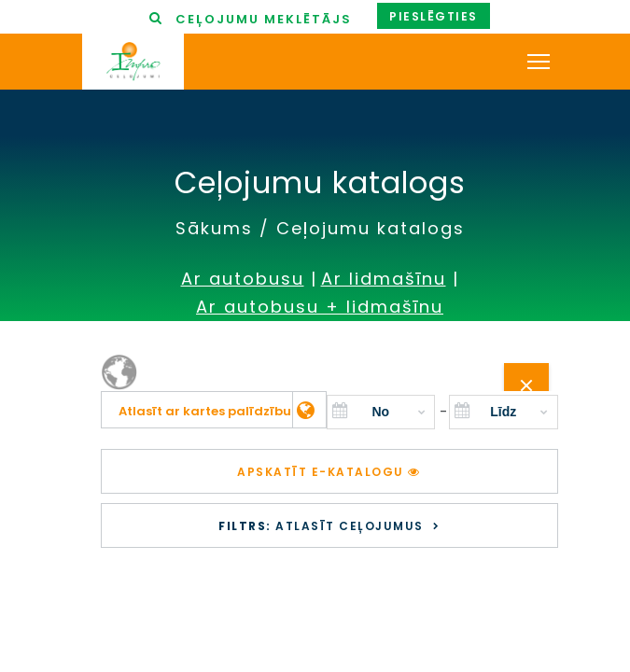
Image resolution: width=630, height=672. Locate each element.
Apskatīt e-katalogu (329, 472)
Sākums (214, 228)
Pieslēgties (434, 16)
